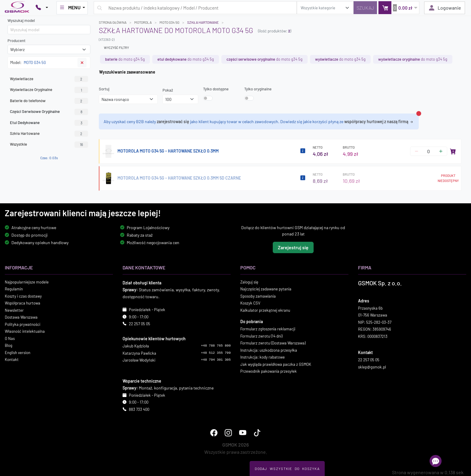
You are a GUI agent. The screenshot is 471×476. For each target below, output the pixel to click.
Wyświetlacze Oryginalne (49, 90)
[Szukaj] (365, 8)
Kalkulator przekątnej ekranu (265, 310)
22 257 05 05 (140, 324)
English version (18, 352)
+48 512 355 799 (216, 353)
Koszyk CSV (250, 303)
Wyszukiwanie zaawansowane (127, 72)
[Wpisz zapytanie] (195, 8)
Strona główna (113, 22)
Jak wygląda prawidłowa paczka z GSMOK (276, 364)
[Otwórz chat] (436, 461)
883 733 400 (139, 409)
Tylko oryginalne (258, 89)
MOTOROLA (143, 22)
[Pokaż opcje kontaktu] (42, 8)
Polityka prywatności (23, 324)
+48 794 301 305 (216, 360)
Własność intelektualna (25, 331)
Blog (9, 345)
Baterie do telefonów (49, 101)
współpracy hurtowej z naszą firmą (379, 121)
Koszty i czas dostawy (23, 296)
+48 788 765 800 (216, 346)
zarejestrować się (173, 121)
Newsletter (14, 310)
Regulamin (14, 289)
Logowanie (445, 8)
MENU (70, 8)
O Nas (10, 338)
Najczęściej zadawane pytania (266, 289)
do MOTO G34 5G (125, 59)
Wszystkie (49, 144)
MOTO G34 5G (169, 22)
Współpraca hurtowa (23, 303)
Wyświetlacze (49, 79)
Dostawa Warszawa (21, 317)
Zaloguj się (249, 282)
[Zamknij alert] (419, 114)
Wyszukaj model (21, 20)
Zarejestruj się (293, 247)
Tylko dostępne (216, 89)
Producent (17, 41)
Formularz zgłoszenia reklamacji (268, 329)
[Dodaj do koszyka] (453, 151)
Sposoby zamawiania (258, 296)
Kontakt (12, 359)
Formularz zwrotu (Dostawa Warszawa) (273, 343)
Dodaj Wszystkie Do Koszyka (287, 468)
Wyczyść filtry (116, 48)
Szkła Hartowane (49, 134)
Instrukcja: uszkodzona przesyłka (269, 350)
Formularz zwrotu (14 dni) (261, 336)
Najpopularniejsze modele (27, 282)
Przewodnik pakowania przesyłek (269, 371)
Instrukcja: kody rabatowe (263, 357)
